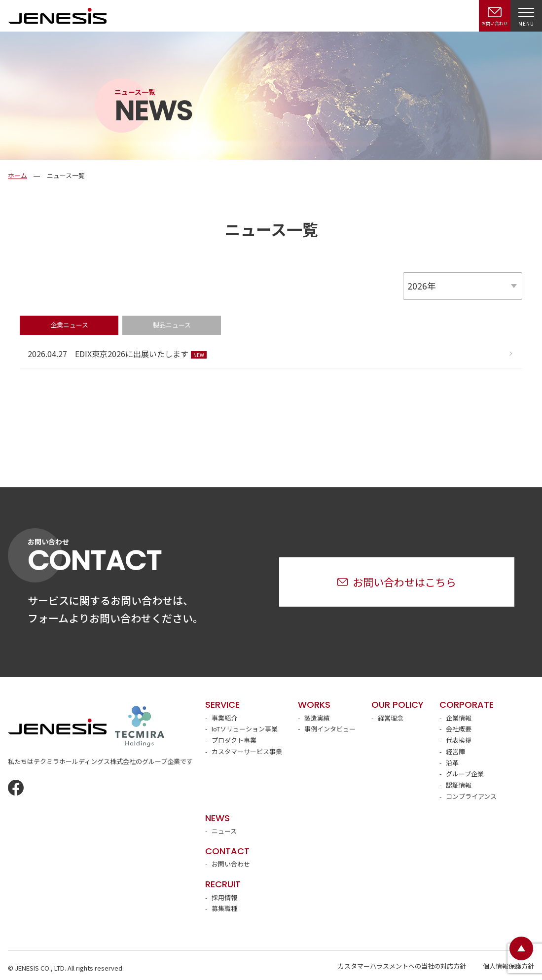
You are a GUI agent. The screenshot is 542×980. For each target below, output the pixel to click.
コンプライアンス (471, 796)
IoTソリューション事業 (245, 729)
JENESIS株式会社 (57, 16)
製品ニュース (172, 325)
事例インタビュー (330, 729)
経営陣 (455, 751)
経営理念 (391, 718)
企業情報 (459, 718)
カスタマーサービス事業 (247, 751)
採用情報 (224, 897)
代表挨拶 (459, 740)
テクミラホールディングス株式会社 (140, 726)
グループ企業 (465, 774)
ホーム (18, 175)
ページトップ (521, 948)
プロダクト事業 (234, 740)
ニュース (224, 831)
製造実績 (317, 718)
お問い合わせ (231, 864)
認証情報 (459, 785)
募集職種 (224, 908)
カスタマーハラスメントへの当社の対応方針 (402, 966)
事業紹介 (224, 718)
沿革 (452, 763)
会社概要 (459, 729)
